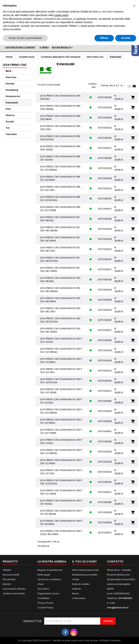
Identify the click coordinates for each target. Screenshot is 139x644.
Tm (8, 128)
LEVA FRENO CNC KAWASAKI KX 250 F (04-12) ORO (61, 371)
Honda (10, 84)
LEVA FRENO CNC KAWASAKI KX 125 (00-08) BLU (60, 219)
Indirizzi (77, 589)
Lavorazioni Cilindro (14, 589)
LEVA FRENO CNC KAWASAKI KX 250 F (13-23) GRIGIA (61, 411)
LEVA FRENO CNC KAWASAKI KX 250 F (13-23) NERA (61, 421)
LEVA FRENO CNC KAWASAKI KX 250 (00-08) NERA (60, 300)
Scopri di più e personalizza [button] (25, 38)
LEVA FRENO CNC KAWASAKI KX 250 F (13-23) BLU (61, 401)
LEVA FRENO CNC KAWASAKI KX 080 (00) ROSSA (60, 138)
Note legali (44, 575)
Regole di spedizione (50, 570)
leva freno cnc (15, 65)
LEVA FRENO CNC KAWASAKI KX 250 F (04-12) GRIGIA (61, 350)
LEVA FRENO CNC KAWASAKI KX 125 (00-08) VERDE (60, 269)
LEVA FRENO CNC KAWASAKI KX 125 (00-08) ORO (60, 249)
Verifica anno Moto (14, 593)
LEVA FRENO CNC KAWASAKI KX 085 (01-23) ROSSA (60, 199)
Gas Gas (11, 77)
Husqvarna (13, 96)
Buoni (75, 593)
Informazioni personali (85, 570)
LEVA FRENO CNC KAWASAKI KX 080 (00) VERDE (60, 148)
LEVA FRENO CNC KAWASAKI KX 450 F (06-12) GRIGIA (61, 452)
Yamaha (11, 134)
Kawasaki (12, 103)
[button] (134, 6)
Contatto (115, 561)
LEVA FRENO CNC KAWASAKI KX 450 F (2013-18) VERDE (61, 533)
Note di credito (81, 584)
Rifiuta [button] (104, 38)
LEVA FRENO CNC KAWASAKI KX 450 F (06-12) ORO (61, 472)
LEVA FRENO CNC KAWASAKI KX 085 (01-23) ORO (60, 188)
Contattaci (44, 598)
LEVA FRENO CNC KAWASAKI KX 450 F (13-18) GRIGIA (61, 512)
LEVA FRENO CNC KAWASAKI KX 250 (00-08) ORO (60, 310)
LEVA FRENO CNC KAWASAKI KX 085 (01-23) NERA (60, 178)
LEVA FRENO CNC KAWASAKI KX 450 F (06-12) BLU (61, 441)
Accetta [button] (126, 38)
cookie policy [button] (61, 15)
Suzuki (10, 122)
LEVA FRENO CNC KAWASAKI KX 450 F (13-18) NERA (61, 522)
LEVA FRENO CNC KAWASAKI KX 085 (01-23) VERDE (60, 209)
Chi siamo (43, 589)
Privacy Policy (45, 603)
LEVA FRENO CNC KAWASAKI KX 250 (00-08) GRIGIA (60, 290)
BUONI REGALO (61, 48)
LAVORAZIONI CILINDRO (20, 48)
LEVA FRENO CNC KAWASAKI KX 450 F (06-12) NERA (61, 462)
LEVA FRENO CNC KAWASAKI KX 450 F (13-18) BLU (61, 502)
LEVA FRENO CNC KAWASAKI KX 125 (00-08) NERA (60, 239)
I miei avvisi (79, 598)
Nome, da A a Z (112, 86)
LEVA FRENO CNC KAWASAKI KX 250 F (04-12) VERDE (61, 391)
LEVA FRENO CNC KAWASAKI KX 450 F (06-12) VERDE (61, 492)
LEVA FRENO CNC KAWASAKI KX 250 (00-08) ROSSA (60, 320)
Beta (9, 71)
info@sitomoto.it (118, 608)
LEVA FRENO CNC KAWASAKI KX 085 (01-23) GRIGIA (60, 168)
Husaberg (12, 90)
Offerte (7, 570)
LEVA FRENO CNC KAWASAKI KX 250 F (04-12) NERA (61, 360)
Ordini (76, 579)
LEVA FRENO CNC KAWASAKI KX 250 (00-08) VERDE (60, 330)
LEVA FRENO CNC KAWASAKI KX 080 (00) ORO (60, 128)
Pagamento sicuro (48, 593)
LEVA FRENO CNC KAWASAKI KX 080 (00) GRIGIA (60, 107)
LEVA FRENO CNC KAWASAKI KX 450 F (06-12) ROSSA (61, 482)
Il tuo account (85, 561)
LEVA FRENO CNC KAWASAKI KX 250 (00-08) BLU (60, 280)
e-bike (44, 48)
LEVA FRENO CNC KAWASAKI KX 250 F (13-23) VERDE (61, 431)
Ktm (8, 109)
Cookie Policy (45, 608)
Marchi (7, 584)
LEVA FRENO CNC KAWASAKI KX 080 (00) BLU (60, 97)
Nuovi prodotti (11, 575)
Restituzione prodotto (85, 575)
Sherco (10, 115)
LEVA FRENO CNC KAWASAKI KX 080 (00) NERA (60, 118)
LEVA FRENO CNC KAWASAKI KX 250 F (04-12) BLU (61, 340)
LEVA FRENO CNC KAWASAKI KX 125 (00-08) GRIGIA (60, 229)
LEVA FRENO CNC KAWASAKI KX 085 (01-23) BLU (60, 158)
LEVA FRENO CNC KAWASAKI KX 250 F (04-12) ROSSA (61, 381)
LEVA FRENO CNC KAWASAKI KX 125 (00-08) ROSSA (60, 259)
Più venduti (9, 579)
